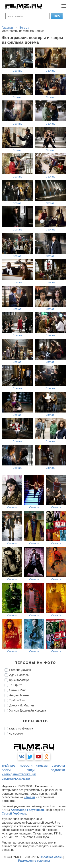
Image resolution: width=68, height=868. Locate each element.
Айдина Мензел (20, 695)
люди (30, 770)
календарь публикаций (19, 774)
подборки (58, 770)
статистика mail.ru (16, 779)
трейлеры (9, 766)
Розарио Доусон (20, 670)
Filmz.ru (29, 797)
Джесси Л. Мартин (21, 705)
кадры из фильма (21, 728)
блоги (6, 770)
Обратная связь (51, 857)
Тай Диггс (16, 685)
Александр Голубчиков (27, 810)
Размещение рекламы (34, 861)
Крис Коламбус (19, 680)
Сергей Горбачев (14, 814)
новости (26, 766)
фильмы (42, 766)
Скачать (17, 71)
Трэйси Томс (18, 700)
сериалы (58, 766)
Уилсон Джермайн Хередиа (28, 711)
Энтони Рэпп (18, 690)
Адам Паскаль (19, 675)
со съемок (16, 734)
